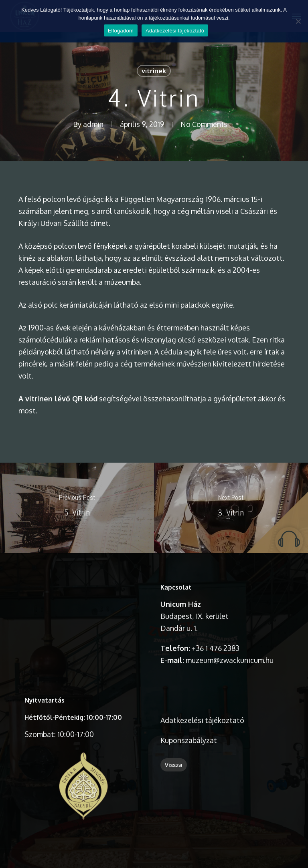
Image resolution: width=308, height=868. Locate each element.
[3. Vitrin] (231, 508)
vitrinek (154, 71)
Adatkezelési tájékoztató (175, 31)
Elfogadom (121, 31)
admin (92, 124)
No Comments (204, 124)
